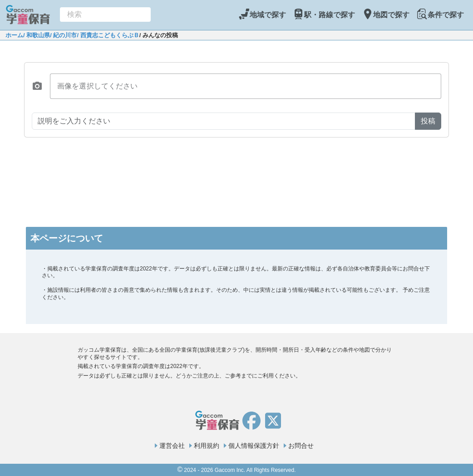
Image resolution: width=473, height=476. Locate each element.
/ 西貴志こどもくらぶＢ (108, 35)
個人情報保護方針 (254, 446)
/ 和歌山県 (37, 35)
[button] (37, 86)
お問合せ (301, 446)
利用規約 (207, 446)
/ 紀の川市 (63, 35)
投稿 (428, 121)
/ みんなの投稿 (159, 35)
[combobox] (105, 15)
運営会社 (172, 446)
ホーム (14, 35)
